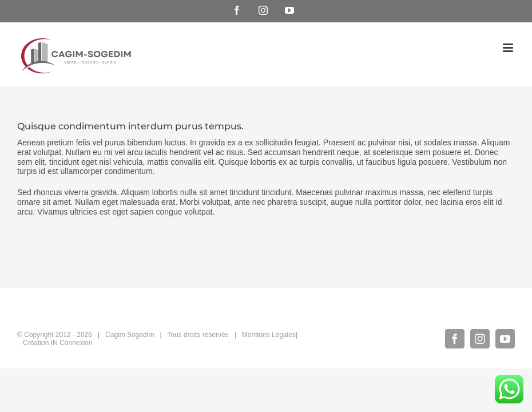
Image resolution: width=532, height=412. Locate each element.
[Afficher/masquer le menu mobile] (509, 48)
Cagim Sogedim (130, 335)
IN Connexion (72, 343)
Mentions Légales (269, 335)
